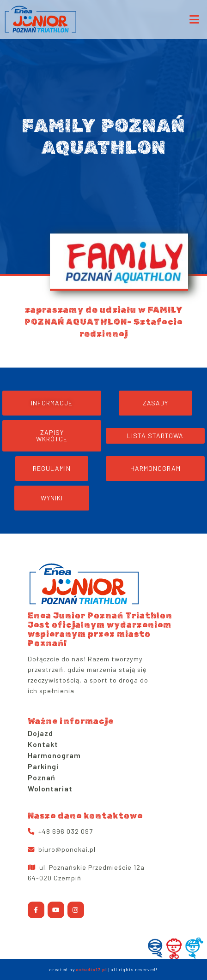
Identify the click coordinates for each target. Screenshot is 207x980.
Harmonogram (54, 755)
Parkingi (43, 766)
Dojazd (40, 733)
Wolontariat (50, 788)
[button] (52, 436)
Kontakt (43, 744)
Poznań (42, 777)
